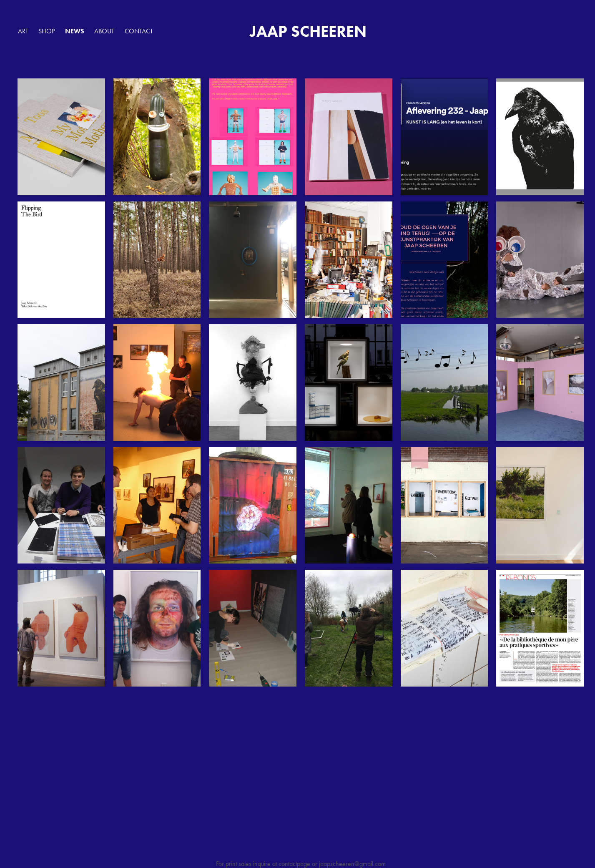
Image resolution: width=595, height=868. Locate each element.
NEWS (75, 31)
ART (23, 31)
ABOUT (104, 31)
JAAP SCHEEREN (308, 31)
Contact (139, 31)
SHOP (46, 31)
